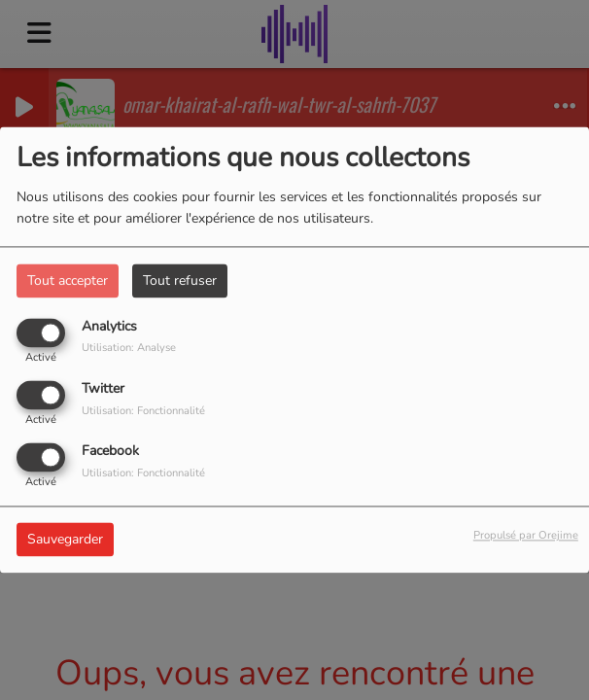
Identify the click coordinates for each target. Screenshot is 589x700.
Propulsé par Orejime (526, 536)
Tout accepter (68, 280)
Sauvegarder (65, 540)
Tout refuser (180, 280)
